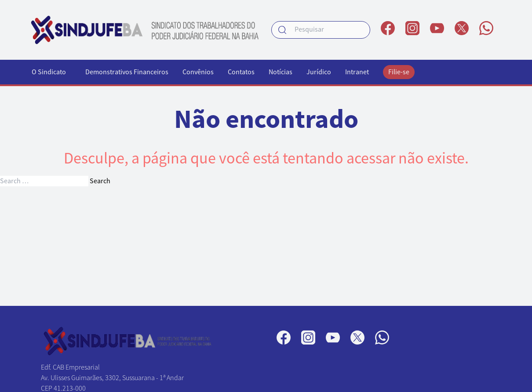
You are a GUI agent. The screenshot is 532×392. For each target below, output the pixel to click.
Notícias (281, 72)
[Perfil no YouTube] (437, 28)
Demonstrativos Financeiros (127, 72)
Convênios (198, 72)
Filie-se (399, 72)
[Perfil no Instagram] (412, 28)
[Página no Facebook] (388, 28)
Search (100, 181)
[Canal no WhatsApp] (486, 28)
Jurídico (319, 72)
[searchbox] (321, 30)
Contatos (241, 72)
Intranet (357, 72)
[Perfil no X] (462, 28)
